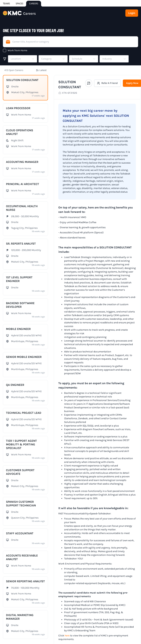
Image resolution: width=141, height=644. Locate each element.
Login (132, 13)
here (67, 636)
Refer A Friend (107, 83)
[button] (23, 59)
